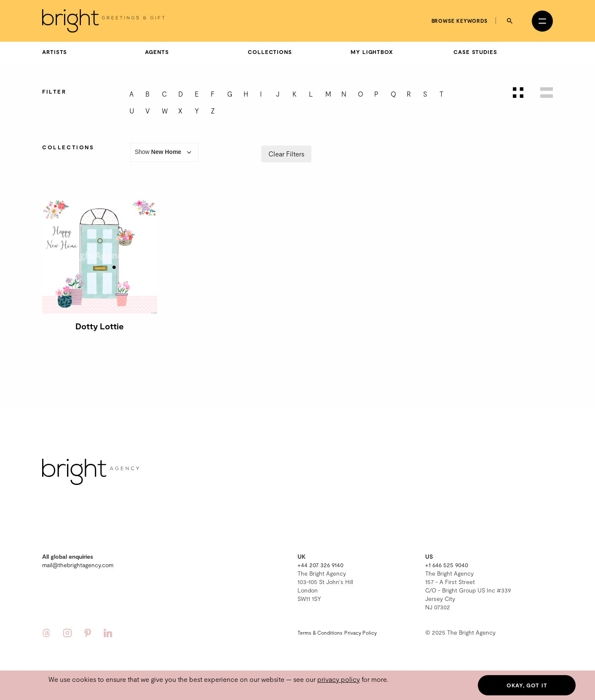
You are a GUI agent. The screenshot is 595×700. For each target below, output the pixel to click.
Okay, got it (527, 685)
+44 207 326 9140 (320, 565)
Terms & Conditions (320, 633)
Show (165, 152)
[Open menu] (542, 21)
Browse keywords (460, 21)
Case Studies (475, 52)
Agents (157, 52)
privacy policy (339, 679)
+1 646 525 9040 (447, 565)
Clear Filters (286, 154)
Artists (55, 52)
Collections (270, 52)
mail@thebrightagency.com (78, 565)
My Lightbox (372, 52)
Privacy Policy (360, 633)
